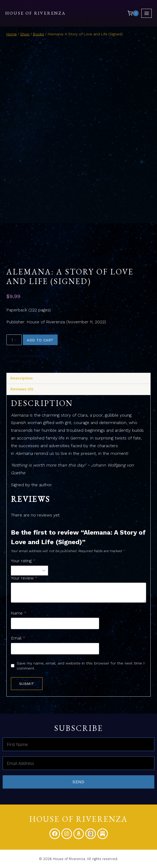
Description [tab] (22, 378)
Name (19, 613)
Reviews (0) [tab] (22, 389)
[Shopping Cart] (133, 13)
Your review (24, 578)
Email (18, 638)
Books (27, 361)
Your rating (23, 561)
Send (78, 782)
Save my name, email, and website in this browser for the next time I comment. (80, 666)
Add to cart (40, 340)
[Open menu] (147, 13)
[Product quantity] (14, 340)
